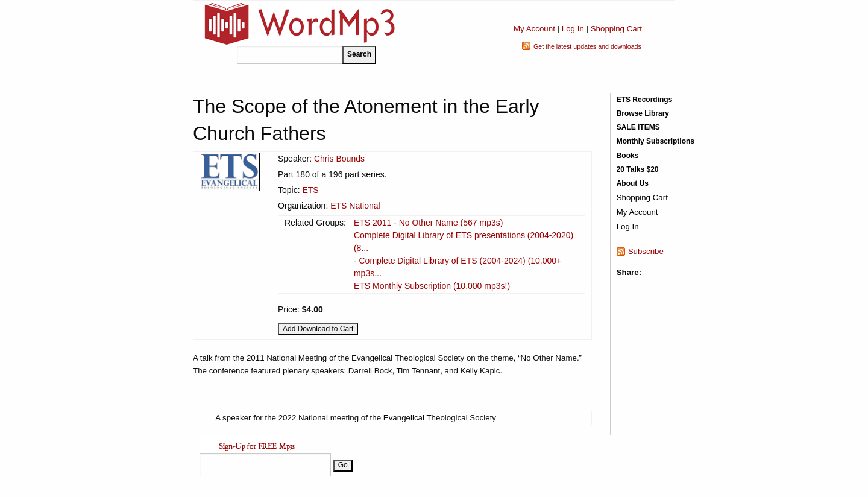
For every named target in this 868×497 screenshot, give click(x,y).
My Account (534, 29)
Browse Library (643, 113)
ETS (310, 190)
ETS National (355, 206)
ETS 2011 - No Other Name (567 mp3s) (428, 223)
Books (628, 156)
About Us (633, 183)
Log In (573, 29)
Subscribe (646, 251)
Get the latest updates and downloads (587, 46)
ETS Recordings (645, 100)
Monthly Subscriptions (656, 141)
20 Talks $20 (638, 169)
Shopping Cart (616, 29)
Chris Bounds (339, 159)
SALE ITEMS (638, 127)
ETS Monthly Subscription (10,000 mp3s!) (432, 286)
